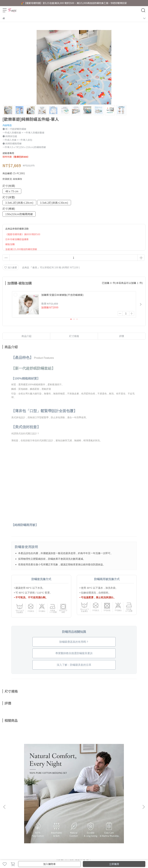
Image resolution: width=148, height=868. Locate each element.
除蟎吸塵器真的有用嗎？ (74, 642)
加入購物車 (49, 864)
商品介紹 (26, 336)
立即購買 (114, 864)
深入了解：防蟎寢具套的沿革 (74, 665)
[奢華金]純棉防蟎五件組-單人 (74, 770)
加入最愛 (11, 267)
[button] (141, 304)
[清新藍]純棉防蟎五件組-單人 (119, 770)
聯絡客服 (29, 808)
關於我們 (7, 808)
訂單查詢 (18, 808)
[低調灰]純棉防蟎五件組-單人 (29, 770)
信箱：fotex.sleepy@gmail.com (20, 827)
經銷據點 (40, 808)
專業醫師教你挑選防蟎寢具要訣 (74, 653)
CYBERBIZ (85, 855)
